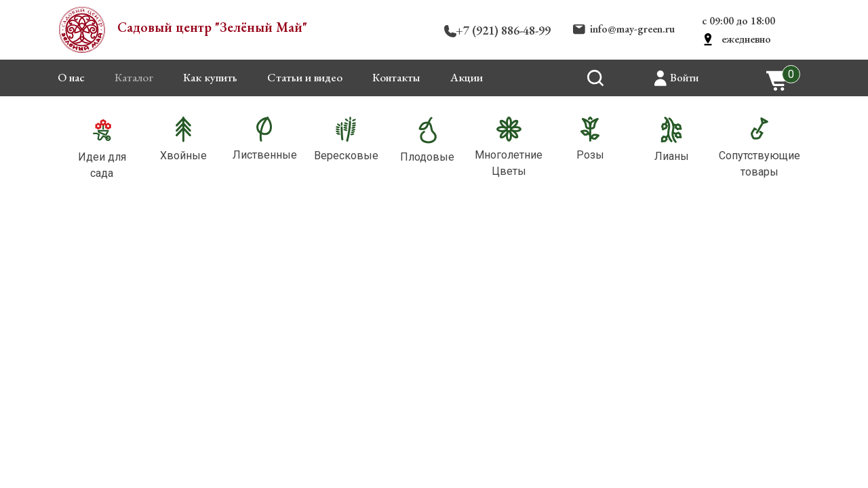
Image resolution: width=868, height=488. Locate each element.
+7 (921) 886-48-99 (503, 30)
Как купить (210, 77)
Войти (684, 78)
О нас (71, 77)
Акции (467, 77)
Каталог (134, 77)
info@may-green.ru (632, 29)
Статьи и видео (305, 77)
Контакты (396, 77)
